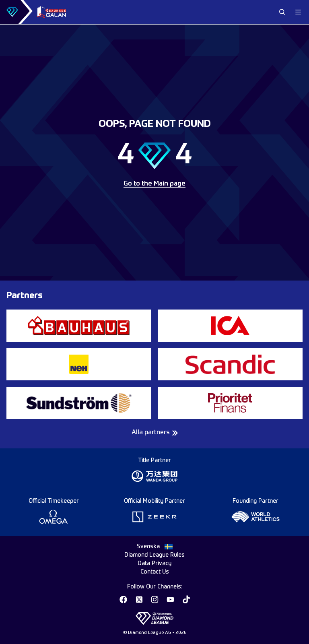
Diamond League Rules (154, 555)
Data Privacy (154, 563)
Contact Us (155, 572)
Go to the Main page (154, 184)
